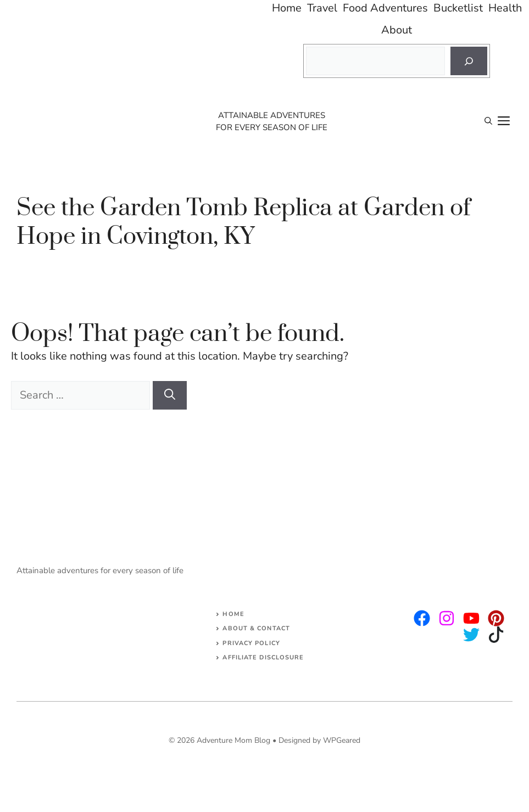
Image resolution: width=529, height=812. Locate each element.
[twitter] (447, 618)
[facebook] (471, 618)
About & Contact (256, 628)
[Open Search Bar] (488, 121)
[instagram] (422, 618)
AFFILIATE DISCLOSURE (263, 657)
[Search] (469, 61)
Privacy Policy (251, 643)
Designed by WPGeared (319, 740)
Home (233, 614)
